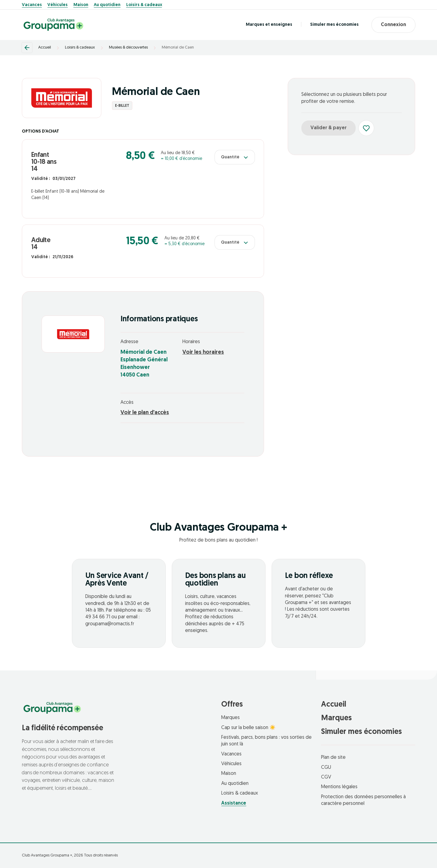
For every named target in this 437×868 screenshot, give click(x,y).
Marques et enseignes (269, 25)
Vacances (32, 5)
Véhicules (58, 5)
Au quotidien (107, 5)
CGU (326, 768)
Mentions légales (339, 787)
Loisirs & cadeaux (144, 5)
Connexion (393, 25)
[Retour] (27, 48)
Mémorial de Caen (178, 47)
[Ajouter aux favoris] (366, 128)
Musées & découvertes (128, 47)
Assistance (234, 803)
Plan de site (333, 758)
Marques (230, 718)
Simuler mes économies (334, 25)
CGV (326, 777)
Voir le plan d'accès (145, 413)
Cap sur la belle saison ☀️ (248, 728)
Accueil (45, 47)
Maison (81, 5)
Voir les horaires (203, 352)
